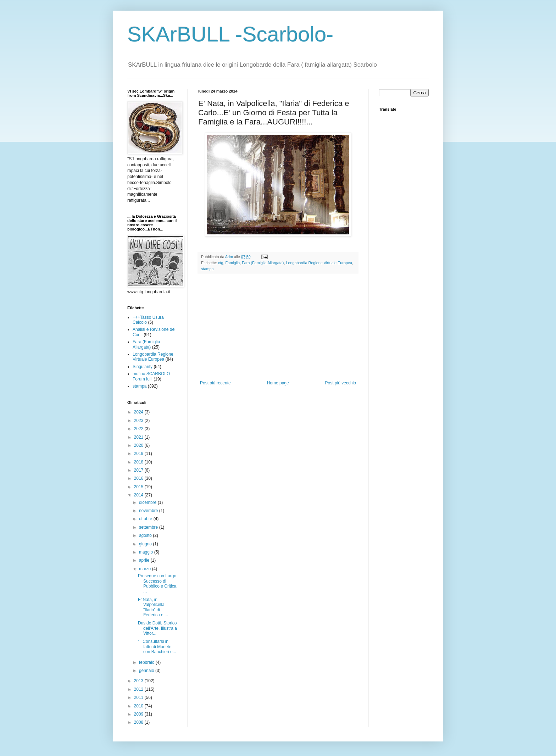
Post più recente (215, 383)
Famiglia (232, 263)
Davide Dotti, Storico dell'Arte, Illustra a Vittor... (157, 628)
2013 (139, 681)
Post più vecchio (341, 383)
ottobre (146, 519)
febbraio (147, 662)
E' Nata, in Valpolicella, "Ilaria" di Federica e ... (153, 607)
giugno (146, 544)
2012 (139, 689)
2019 (139, 454)
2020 (139, 445)
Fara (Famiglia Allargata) (263, 263)
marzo (146, 569)
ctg (221, 263)
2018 (139, 462)
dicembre (148, 502)
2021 (139, 437)
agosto (146, 535)
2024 (139, 412)
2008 (139, 722)
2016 (139, 478)
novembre (149, 511)
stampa (207, 269)
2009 (139, 714)
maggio (147, 552)
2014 (139, 495)
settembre (149, 527)
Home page (278, 383)
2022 (139, 429)
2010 (139, 706)
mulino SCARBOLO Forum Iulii (151, 376)
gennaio (147, 671)
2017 (139, 470)
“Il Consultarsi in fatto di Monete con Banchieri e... (157, 647)
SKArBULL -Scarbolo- (230, 34)
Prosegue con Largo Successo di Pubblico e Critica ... (157, 583)
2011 (139, 697)
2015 (139, 487)
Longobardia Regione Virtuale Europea (319, 263)
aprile (145, 560)
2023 (139, 421)
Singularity (143, 367)
